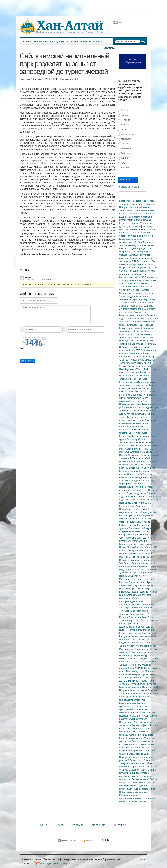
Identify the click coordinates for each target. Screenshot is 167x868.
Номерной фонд (128, 655)
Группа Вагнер (148, 674)
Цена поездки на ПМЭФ (145, 659)
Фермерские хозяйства (131, 484)
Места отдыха (127, 649)
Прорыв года (126, 503)
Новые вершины (148, 662)
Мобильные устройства (132, 579)
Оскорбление (127, 722)
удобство (140, 700)
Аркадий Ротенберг (130, 665)
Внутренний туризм (130, 328)
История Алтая (131, 624)
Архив (60, 825)
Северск (124, 264)
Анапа (146, 643)
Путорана (125, 207)
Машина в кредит (134, 738)
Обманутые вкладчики (140, 560)
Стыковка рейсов (138, 617)
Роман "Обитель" (146, 763)
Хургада (153, 229)
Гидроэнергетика (129, 544)
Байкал (134, 426)
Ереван (123, 217)
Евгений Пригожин (129, 678)
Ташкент (151, 245)
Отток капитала (148, 392)
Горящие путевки (135, 671)
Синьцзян (148, 474)
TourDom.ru (126, 563)
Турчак (153, 789)
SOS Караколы (149, 277)
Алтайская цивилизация (132, 388)
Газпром (137, 201)
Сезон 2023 (151, 547)
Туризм (37, 41)
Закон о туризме (135, 334)
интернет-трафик (137, 802)
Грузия (151, 617)
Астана (142, 214)
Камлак (135, 795)
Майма (153, 716)
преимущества (127, 700)
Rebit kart (150, 579)
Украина (124, 620)
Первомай (125, 576)
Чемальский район (130, 271)
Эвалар (124, 560)
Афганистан (139, 407)
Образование (136, 754)
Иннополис (139, 287)
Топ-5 (145, 604)
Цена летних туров (136, 500)
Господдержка (127, 341)
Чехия (148, 465)
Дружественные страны (132, 420)
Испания (124, 120)
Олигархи (138, 220)
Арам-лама (141, 585)
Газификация (127, 293)
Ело (148, 627)
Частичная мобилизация (133, 236)
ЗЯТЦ (132, 264)
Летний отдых (127, 490)
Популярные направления (133, 690)
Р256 (133, 458)
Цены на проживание (141, 652)
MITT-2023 (152, 500)
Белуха (123, 506)
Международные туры (131, 601)
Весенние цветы (141, 779)
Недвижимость (141, 789)
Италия (123, 554)
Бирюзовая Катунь (129, 662)
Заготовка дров (128, 296)
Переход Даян (127, 465)
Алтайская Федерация (144, 636)
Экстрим (147, 687)
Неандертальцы (128, 716)
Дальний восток (128, 573)
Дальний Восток (148, 477)
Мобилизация (132, 392)
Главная (26, 41)
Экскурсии (132, 630)
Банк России (126, 395)
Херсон (142, 303)
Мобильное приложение (132, 767)
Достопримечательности (133, 627)
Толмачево (125, 611)
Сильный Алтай (135, 283)
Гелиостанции (145, 544)
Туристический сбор (146, 646)
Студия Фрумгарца (130, 455)
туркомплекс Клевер (130, 322)
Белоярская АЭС (146, 261)
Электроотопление (137, 541)
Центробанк (134, 223)
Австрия (124, 110)
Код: (22, 348)
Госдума (135, 557)
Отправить (27, 361)
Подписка (147, 306)
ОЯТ (134, 261)
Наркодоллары (128, 512)
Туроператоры (134, 538)
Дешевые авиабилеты (131, 309)
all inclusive (148, 481)
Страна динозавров (130, 674)
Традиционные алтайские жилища (137, 344)
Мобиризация (144, 217)
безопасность (127, 703)
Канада (123, 125)
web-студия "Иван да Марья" (52, 863)
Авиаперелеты (147, 210)
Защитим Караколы (147, 268)
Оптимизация (127, 430)
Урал (122, 693)
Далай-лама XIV (138, 582)
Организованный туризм (138, 519)
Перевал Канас (128, 461)
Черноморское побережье (133, 566)
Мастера (109, 48)
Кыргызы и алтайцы (143, 385)
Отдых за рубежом (137, 493)
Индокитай (141, 550)
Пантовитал (135, 398)
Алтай (145, 290)
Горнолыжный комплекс (138, 531)
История (85, 41)
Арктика (135, 477)
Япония (123, 168)
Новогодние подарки (130, 404)
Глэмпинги (125, 687)
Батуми (133, 525)
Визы (129, 407)
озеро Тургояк (142, 693)
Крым (153, 201)
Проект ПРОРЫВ (144, 264)
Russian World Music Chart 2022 (136, 376)
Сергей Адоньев (136, 506)
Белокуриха (126, 436)
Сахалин (124, 481)
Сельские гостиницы (130, 347)
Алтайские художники (142, 452)
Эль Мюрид (137, 204)
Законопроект (142, 649)
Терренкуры (126, 442)
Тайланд (124, 153)
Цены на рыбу (135, 474)
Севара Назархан (129, 255)
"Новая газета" (141, 509)
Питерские (133, 782)
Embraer (124, 617)
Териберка (148, 608)
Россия (147, 760)
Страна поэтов (149, 350)
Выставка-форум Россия (145, 725)
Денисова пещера (145, 713)
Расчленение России (131, 633)
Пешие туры (141, 490)
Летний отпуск (145, 639)
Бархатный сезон (129, 214)
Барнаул (141, 249)
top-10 (134, 589)
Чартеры (148, 487)
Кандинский (137, 207)
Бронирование (144, 573)
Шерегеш (124, 426)
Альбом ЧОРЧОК (144, 372)
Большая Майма (128, 728)
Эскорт (153, 655)
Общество (59, 41)
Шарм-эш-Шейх (128, 233)
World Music (143, 369)
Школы (147, 754)
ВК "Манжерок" (132, 681)
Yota (125, 802)
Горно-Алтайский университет (135, 595)
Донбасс (138, 395)
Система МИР (138, 576)
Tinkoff (148, 697)
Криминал (137, 687)
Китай (123, 130)
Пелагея (145, 535)
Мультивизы (149, 563)
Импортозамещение (130, 229)
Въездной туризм (138, 770)
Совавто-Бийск (144, 458)
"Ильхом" (145, 455)
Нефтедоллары (146, 226)
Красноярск (126, 201)
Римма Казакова (128, 353)
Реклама (78, 825)
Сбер (122, 531)
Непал (123, 144)
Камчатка (143, 426)
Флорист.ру (126, 779)
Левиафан (137, 608)
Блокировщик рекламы (132, 751)
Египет (123, 115)
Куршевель (125, 732)
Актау (132, 646)
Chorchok (130, 372)
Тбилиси (132, 217)
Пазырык (150, 557)
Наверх (143, 859)
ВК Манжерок (135, 290)
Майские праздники (145, 570)
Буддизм (124, 582)
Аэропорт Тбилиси (139, 620)
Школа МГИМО (136, 668)
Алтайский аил (127, 350)
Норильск (149, 204)
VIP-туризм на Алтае (131, 280)
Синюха (133, 528)
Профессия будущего (143, 741)
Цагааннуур (151, 461)
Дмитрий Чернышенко (131, 258)
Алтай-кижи (126, 379)
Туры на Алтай (141, 442)
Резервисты (126, 220)
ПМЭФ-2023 (126, 659)
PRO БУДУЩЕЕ (128, 249)
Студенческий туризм (131, 598)
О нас (44, 825)
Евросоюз (137, 299)
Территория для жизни (132, 363)
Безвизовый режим (137, 417)
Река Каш (125, 477)
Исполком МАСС (142, 503)
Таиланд (151, 550)
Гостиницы (136, 239)
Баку (132, 550)
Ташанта (140, 465)
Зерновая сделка (129, 303)
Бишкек (150, 214)
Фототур (130, 693)
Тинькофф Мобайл (140, 747)
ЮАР (122, 163)
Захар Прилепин (128, 763)
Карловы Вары (127, 468)
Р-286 (155, 687)
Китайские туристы (146, 512)
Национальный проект (132, 487)
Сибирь (152, 770)
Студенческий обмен (131, 604)
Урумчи (140, 461)
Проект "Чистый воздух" (132, 547)
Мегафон (151, 798)
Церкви (123, 757)
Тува (149, 582)
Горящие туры (144, 233)
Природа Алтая (128, 268)
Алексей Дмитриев (136, 245)
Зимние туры (140, 312)
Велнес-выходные (129, 471)
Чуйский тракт (149, 446)
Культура (73, 41)
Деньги (149, 388)
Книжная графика (141, 252)
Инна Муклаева (128, 369)
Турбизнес (125, 204)
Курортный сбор (141, 436)
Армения (124, 550)
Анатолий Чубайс (129, 684)
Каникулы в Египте (136, 496)
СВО (122, 392)
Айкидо (154, 455)
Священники (136, 760)
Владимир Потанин (147, 592)
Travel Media (135, 306)
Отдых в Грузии (128, 522)
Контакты (120, 825)
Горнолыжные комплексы (133, 315)
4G (121, 802)
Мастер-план (144, 728)
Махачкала (137, 414)
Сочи (140, 411)
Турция (123, 158)
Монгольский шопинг (131, 449)
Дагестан (152, 690)
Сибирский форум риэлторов (135, 792)
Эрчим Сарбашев (138, 433)
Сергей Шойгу (127, 585)
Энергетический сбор (131, 242)
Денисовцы (143, 716)
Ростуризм (144, 255)
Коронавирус (126, 515)
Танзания (124, 149)
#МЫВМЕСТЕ (147, 360)
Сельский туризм (144, 341)
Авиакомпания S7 (139, 614)
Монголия (125, 139)
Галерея (97, 41)
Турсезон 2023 (136, 554)
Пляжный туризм (129, 639)
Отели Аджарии (145, 522)
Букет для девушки (141, 776)
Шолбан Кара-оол (145, 338)
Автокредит (136, 735)
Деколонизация (146, 630)
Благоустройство (136, 439)
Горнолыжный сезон (147, 318)
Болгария (137, 563)
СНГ (136, 210)
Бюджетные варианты (131, 643)
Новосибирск (149, 411)
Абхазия (124, 646)
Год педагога (135, 757)
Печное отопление (144, 293)
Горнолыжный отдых (137, 423)
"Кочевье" (125, 458)
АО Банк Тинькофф (130, 744)
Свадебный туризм (130, 773)
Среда (47, 41)
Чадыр (145, 347)
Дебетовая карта (135, 697)
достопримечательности (132, 798)
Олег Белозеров (143, 366)
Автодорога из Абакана (141, 325)
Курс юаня (132, 226)
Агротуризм (136, 481)
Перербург (143, 655)
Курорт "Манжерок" (130, 535)
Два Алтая (125, 414)
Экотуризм (145, 782)
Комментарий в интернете (133, 719)
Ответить (48, 280)
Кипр (143, 557)
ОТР (138, 350)
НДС (144, 538)
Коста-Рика (125, 134)
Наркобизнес (126, 509)
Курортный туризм (145, 468)
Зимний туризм (145, 528)
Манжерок (125, 795)
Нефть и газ (149, 299)
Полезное (98, 825)
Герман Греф (148, 681)
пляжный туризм (147, 684)
